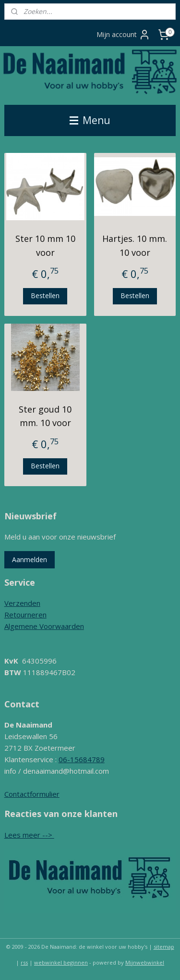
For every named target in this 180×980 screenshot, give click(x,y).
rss (24, 962)
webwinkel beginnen (61, 962)
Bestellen (45, 295)
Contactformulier (32, 794)
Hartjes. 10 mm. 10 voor (135, 245)
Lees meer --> (29, 835)
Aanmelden (30, 559)
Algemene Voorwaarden (44, 626)
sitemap (164, 947)
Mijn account (123, 35)
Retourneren (25, 615)
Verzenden (22, 603)
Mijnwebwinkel (145, 962)
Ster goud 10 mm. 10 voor (45, 416)
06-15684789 (82, 759)
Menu (90, 120)
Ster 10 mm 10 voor (45, 245)
